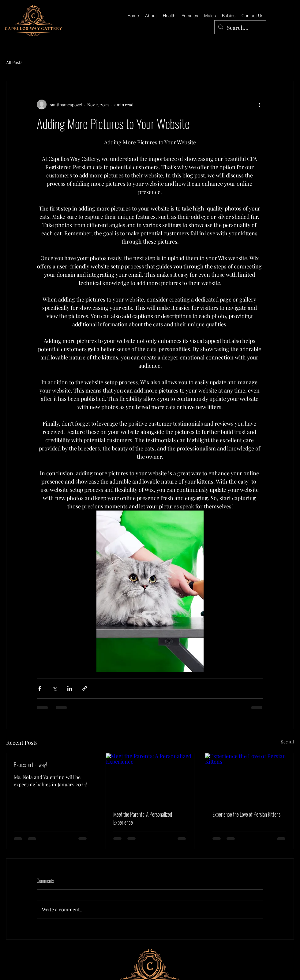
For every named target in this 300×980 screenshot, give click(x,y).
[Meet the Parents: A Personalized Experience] (150, 778)
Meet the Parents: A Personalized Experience (143, 818)
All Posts (14, 62)
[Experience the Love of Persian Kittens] (249, 778)
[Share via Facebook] (40, 688)
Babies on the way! (30, 765)
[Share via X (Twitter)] (55, 688)
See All (287, 742)
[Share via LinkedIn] (70, 688)
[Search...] (240, 28)
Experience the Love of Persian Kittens (246, 814)
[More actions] (260, 104)
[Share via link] (85, 688)
